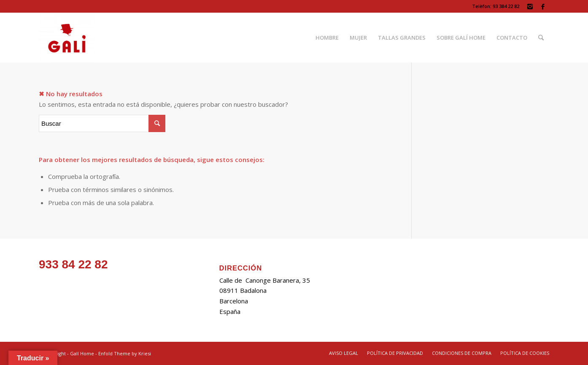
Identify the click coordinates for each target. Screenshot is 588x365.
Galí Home (82, 353)
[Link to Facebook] (543, 6)
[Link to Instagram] (530, 6)
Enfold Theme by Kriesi (125, 353)
